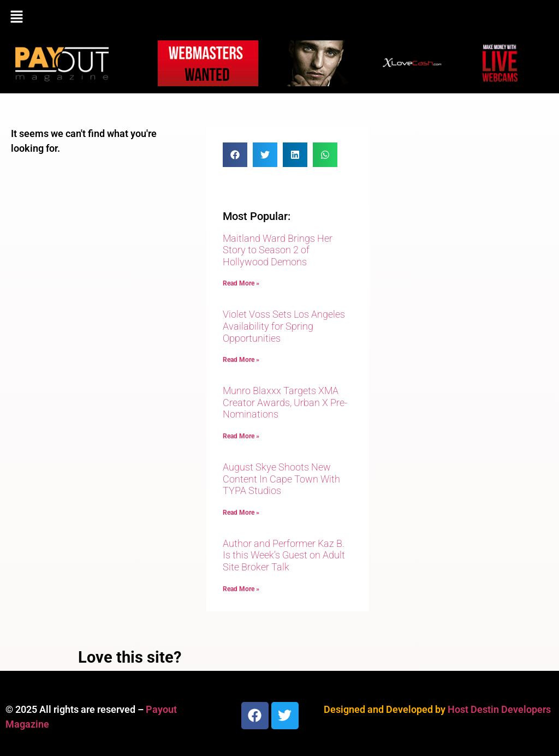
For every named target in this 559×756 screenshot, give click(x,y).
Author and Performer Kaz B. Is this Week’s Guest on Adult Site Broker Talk (284, 555)
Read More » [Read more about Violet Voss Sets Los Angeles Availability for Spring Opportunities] (241, 360)
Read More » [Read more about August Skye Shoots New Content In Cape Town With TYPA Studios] (241, 513)
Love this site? (130, 657)
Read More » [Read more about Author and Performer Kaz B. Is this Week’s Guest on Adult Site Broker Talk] (241, 589)
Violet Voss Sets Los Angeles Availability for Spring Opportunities (284, 326)
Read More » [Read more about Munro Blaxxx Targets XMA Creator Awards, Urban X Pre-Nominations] (241, 436)
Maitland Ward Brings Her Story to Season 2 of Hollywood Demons (278, 250)
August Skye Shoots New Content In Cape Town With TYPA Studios (281, 479)
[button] (279, 17)
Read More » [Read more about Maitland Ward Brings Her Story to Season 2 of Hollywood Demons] (241, 283)
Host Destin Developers (499, 709)
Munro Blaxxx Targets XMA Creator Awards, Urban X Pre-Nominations (285, 402)
